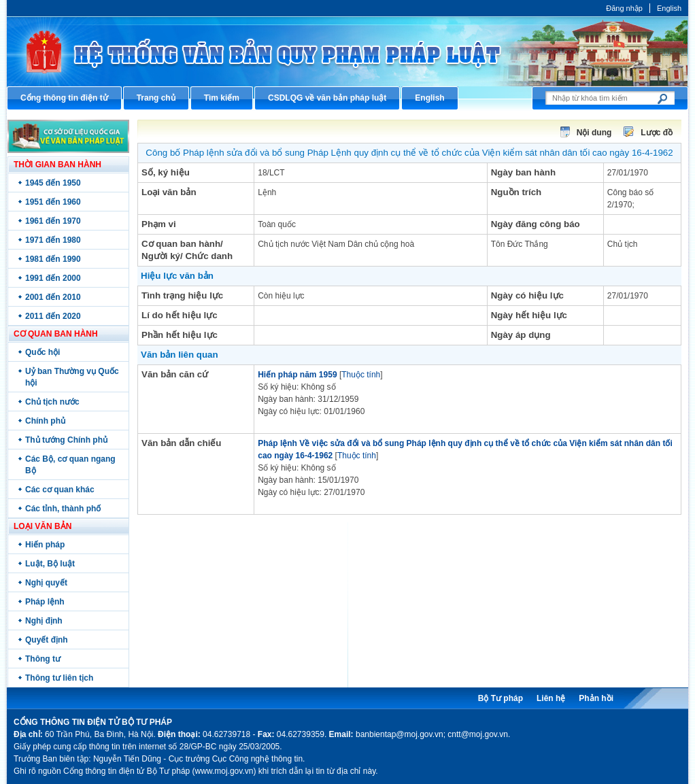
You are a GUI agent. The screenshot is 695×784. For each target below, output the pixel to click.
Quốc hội (43, 352)
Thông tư (43, 659)
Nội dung (594, 133)
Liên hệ (551, 698)
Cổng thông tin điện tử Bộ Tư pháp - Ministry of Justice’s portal (347, 51)
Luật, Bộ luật (50, 564)
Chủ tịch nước (52, 402)
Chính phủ (45, 421)
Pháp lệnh (45, 602)
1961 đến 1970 (53, 221)
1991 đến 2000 (53, 278)
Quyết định (47, 640)
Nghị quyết (46, 583)
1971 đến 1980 (53, 240)
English (669, 8)
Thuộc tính (361, 375)
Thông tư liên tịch (59, 678)
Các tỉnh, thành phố (63, 509)
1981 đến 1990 (53, 259)
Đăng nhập (624, 8)
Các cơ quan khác (60, 490)
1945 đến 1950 (53, 183)
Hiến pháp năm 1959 (297, 375)
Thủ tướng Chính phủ (66, 440)
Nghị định (44, 621)
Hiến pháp (45, 545)
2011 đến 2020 (53, 316)
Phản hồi (596, 698)
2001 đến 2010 (53, 297)
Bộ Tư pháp (501, 698)
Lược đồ (657, 133)
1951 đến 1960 (53, 202)
